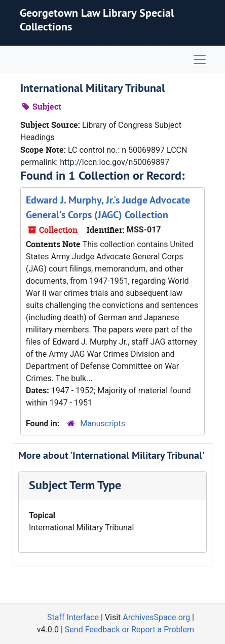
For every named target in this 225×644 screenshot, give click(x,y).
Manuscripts (103, 423)
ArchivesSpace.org (156, 617)
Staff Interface (73, 617)
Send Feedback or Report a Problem (129, 630)
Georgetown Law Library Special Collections (97, 19)
